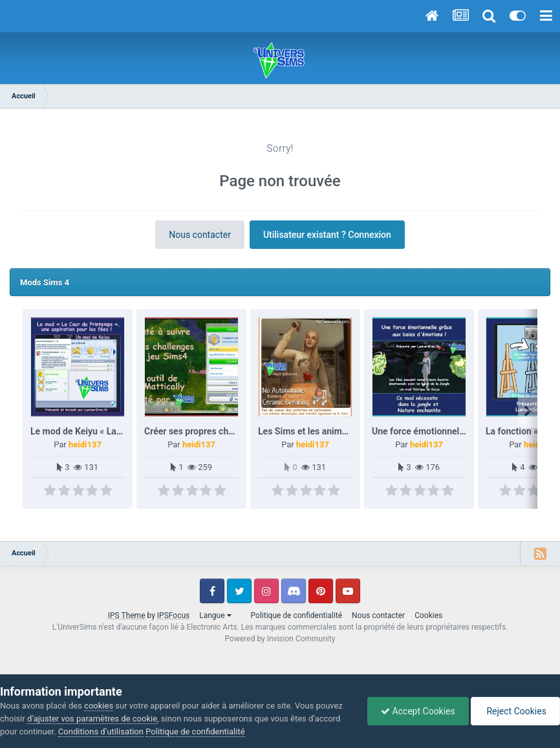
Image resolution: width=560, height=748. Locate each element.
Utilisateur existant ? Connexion (327, 235)
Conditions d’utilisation (101, 732)
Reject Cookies (515, 711)
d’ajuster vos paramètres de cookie (92, 719)
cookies (99, 706)
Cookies (428, 615)
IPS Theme (127, 615)
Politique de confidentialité (297, 615)
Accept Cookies (418, 711)
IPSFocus (173, 615)
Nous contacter (200, 235)
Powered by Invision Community (280, 639)
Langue (215, 615)
